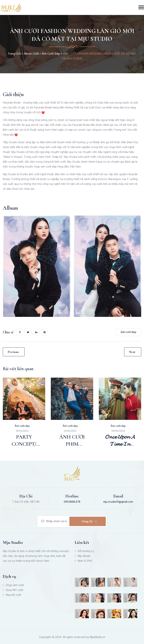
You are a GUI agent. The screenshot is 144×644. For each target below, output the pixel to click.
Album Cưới (31, 54)
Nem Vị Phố (85, 561)
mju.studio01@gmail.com (118, 502)
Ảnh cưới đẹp (51, 54)
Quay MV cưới (14, 590)
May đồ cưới (13, 595)
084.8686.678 (72, 502)
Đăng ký (89, 521)
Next (132, 352)
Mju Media (84, 556)
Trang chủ (14, 54)
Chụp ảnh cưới (15, 585)
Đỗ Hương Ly (86, 551)
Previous (13, 352)
